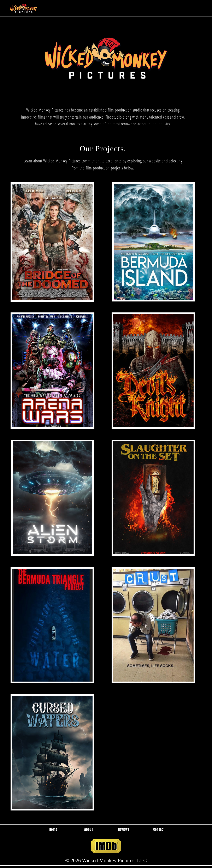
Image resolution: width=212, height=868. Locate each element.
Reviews (124, 829)
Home (53, 829)
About (89, 829)
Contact (159, 829)
